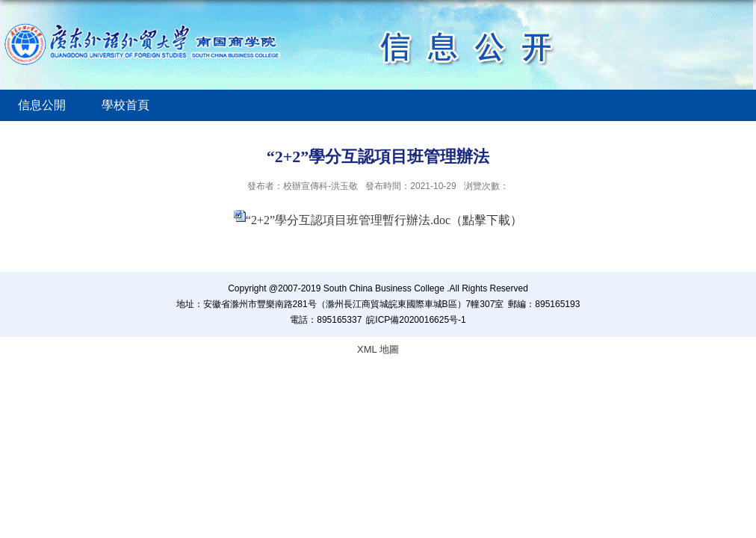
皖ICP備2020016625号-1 (416, 320)
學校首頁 (126, 105)
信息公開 (42, 105)
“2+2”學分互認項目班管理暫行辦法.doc (348, 220)
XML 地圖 (378, 349)
